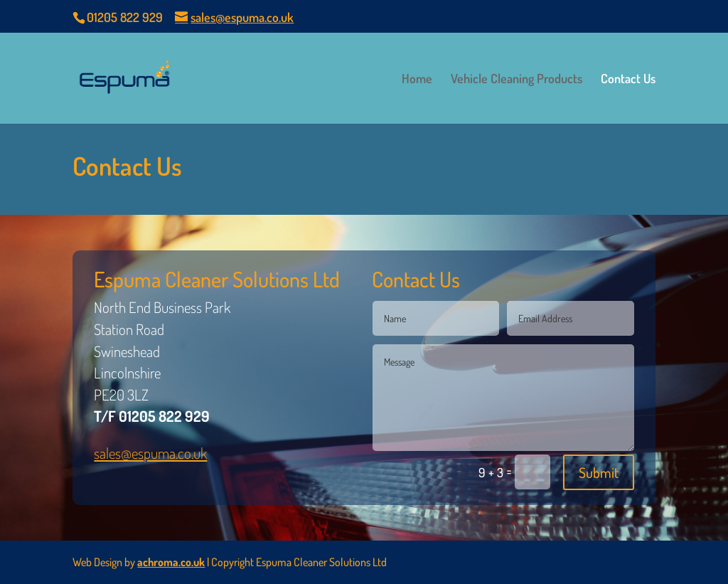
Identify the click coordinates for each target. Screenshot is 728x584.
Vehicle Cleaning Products (516, 80)
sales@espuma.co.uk (150, 453)
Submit (599, 472)
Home (417, 80)
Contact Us (628, 80)
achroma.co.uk (171, 562)
